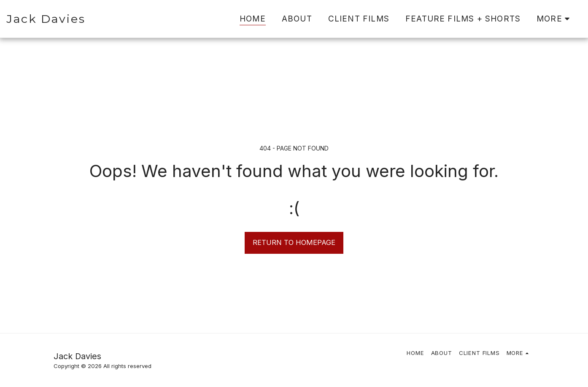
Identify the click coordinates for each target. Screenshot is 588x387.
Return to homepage (294, 242)
